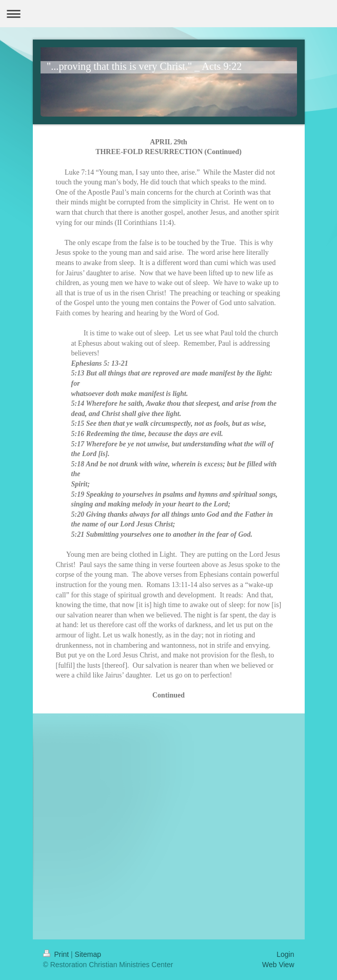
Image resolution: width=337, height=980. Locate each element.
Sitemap (88, 954)
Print (57, 954)
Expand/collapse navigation (168, 14)
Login (285, 954)
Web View (278, 965)
